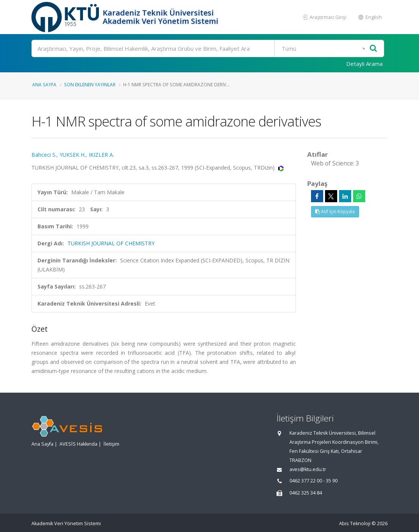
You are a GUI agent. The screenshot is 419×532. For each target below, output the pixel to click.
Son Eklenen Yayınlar (90, 84)
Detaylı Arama (364, 64)
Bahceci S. (44, 155)
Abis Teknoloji (355, 523)
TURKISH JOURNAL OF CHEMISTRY (111, 243)
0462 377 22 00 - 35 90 (313, 481)
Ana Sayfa (44, 84)
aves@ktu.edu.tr (308, 469)
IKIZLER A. (101, 155)
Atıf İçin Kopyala (335, 211)
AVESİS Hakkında (78, 444)
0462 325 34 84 (306, 493)
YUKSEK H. (73, 155)
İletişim (111, 444)
